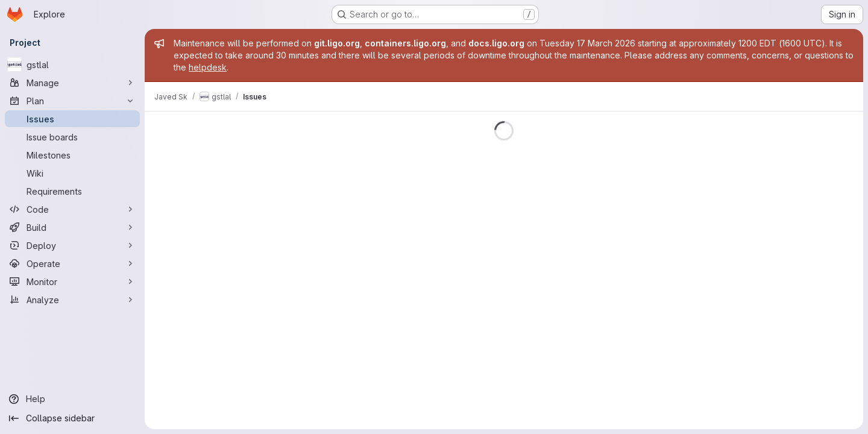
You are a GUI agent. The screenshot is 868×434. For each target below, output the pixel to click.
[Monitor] (72, 281)
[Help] (72, 399)
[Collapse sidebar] (72, 418)
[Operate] (72, 263)
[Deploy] (72, 245)
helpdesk (208, 67)
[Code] (72, 209)
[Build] (72, 227)
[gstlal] (72, 64)
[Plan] (72, 101)
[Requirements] (72, 191)
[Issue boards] (72, 137)
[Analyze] (72, 300)
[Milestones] (72, 155)
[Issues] (72, 119)
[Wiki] (72, 173)
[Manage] (72, 83)
